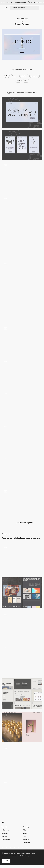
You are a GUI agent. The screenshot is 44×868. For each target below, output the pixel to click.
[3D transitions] (22, 308)
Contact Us (26, 843)
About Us (26, 839)
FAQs (25, 836)
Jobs (24, 830)
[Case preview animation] (22, 341)
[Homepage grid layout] (22, 761)
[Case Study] (22, 438)
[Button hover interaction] (22, 210)
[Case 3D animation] (22, 503)
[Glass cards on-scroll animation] (22, 373)
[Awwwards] (7, 8)
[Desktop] (22, 112)
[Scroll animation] (22, 243)
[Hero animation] (22, 178)
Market (25, 833)
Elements (5, 833)
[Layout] (22, 693)
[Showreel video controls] (22, 471)
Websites (5, 827)
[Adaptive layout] (22, 626)
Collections (5, 830)
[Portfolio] (22, 559)
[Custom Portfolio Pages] (22, 794)
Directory (5, 836)
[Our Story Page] (22, 406)
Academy (26, 827)
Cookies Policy (24, 856)
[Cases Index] (22, 660)
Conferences (6, 839)
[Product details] (22, 727)
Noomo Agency (22, 24)
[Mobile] (22, 145)
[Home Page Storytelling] (22, 593)
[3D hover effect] (22, 275)
